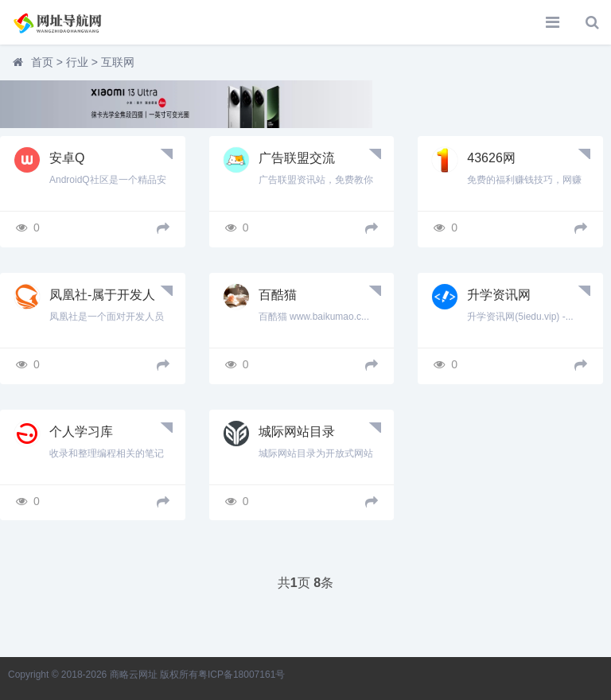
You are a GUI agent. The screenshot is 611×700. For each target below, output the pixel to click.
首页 (42, 62)
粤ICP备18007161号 (241, 675)
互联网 (118, 62)
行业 (77, 62)
